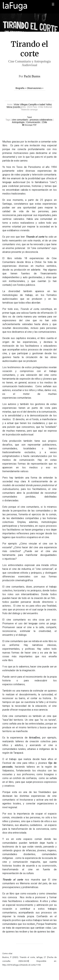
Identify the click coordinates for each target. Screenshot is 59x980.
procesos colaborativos (41, 120)
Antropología (18, 122)
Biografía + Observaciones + (29, 88)
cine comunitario (20, 120)
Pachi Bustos (32, 76)
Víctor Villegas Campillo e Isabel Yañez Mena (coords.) (29, 106)
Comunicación (33, 122)
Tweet (30, 117)
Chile (45, 122)
